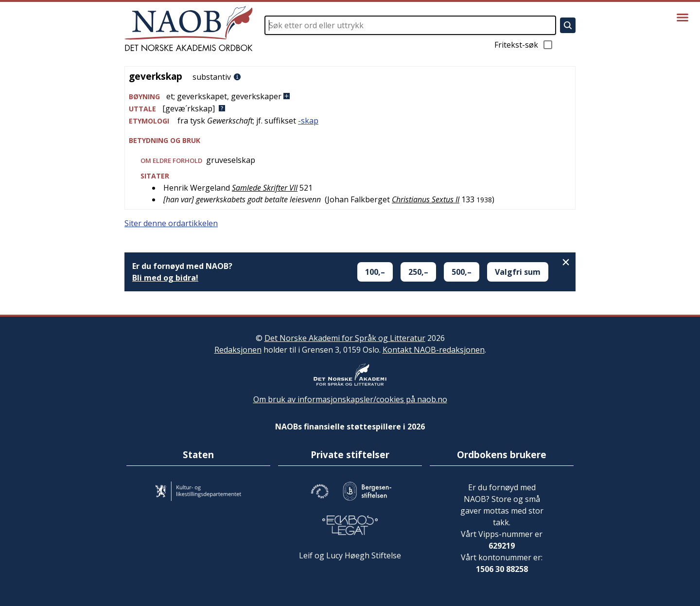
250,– (418, 272)
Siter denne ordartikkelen (171, 223)
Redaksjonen (238, 350)
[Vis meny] (682, 18)
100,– (375, 272)
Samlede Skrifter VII (265, 188)
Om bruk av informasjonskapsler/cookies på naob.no (350, 399)
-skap (308, 121)
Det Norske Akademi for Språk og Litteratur (345, 338)
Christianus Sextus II (426, 199)
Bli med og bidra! (165, 278)
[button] (350, 97)
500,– (462, 272)
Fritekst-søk (524, 45)
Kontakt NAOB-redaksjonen (434, 350)
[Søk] (568, 25)
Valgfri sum (518, 272)
